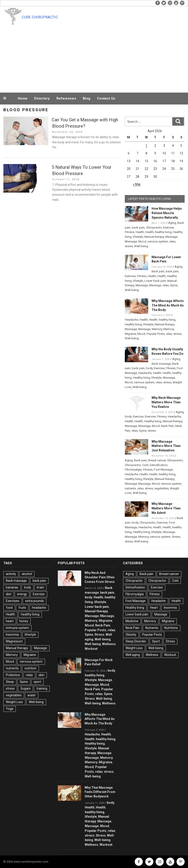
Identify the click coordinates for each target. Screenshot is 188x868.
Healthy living (133, 324)
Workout (91, 649)
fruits (22, 608)
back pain (138, 228)
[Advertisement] (94, 58)
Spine (174, 285)
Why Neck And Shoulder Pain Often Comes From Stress (100, 577)
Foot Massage (163, 470)
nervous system (158, 241)
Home (23, 98)
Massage (171, 237)
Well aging (133, 655)
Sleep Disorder (136, 641)
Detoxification (159, 465)
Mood (142, 241)
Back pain (158, 271)
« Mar (137, 184)
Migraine (130, 334)
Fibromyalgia (133, 470)
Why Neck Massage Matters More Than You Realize (166, 402)
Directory (42, 98)
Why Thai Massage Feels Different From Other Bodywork (100, 792)
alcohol (27, 574)
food (9, 608)
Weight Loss (14, 702)
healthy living (163, 232)
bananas (12, 587)
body (149, 368)
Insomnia (12, 635)
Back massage (161, 364)
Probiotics (13, 675)
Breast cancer (157, 460)
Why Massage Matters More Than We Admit (166, 508)
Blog (86, 98)
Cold (145, 465)
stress (129, 246)
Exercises (13, 601)
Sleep (10, 682)
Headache (131, 320)
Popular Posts (156, 334)
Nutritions (171, 628)
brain (40, 587)
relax (172, 241)
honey (24, 621)
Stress (176, 537)
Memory (157, 329)
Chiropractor (133, 465)
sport (37, 682)
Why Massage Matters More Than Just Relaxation (166, 446)
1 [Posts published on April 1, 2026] (146, 146)
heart (10, 621)
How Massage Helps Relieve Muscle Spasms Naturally (167, 213)
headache (39, 608)
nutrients (130, 488)
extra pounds (35, 601)
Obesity (131, 635)
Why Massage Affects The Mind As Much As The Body (168, 305)
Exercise (168, 228)
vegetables (161, 488)
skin (41, 675)
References (66, 98)
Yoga (10, 709)
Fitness (130, 232)
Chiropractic (154, 228)
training (42, 688)
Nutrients (152, 628)
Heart (154, 608)
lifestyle (138, 237)
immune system (17, 628)
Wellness (109, 644)
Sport (156, 641)
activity (11, 574)
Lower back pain (155, 281)
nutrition (30, 668)
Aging (172, 223)
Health (140, 232)
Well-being (141, 246)
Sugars (26, 688)
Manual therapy (154, 237)
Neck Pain (167, 426)
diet (9, 594)
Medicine (132, 621)
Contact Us (106, 98)
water (32, 695)
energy (22, 594)
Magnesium (14, 641)
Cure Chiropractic (40, 17)
